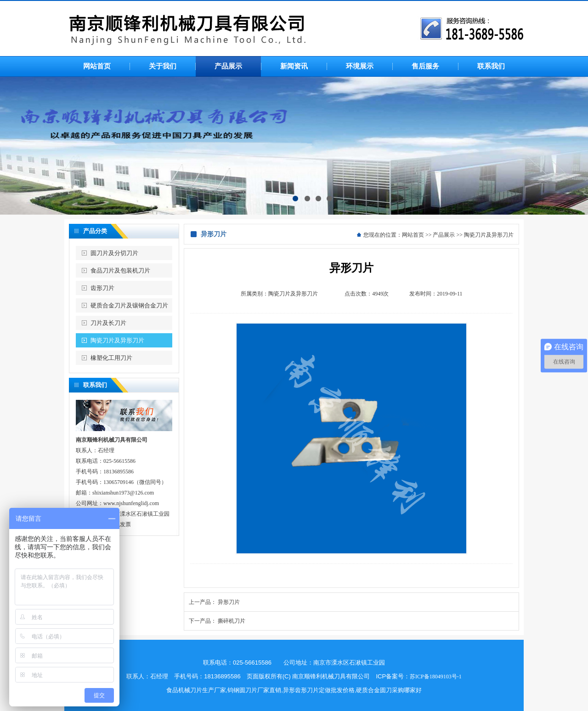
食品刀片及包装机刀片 (120, 270)
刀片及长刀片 (108, 323)
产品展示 (444, 235)
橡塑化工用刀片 (111, 358)
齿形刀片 (102, 288)
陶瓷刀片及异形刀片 (117, 340)
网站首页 (413, 235)
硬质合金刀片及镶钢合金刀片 (129, 305)
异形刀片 (229, 602)
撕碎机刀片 (232, 621)
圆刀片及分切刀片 (114, 253)
